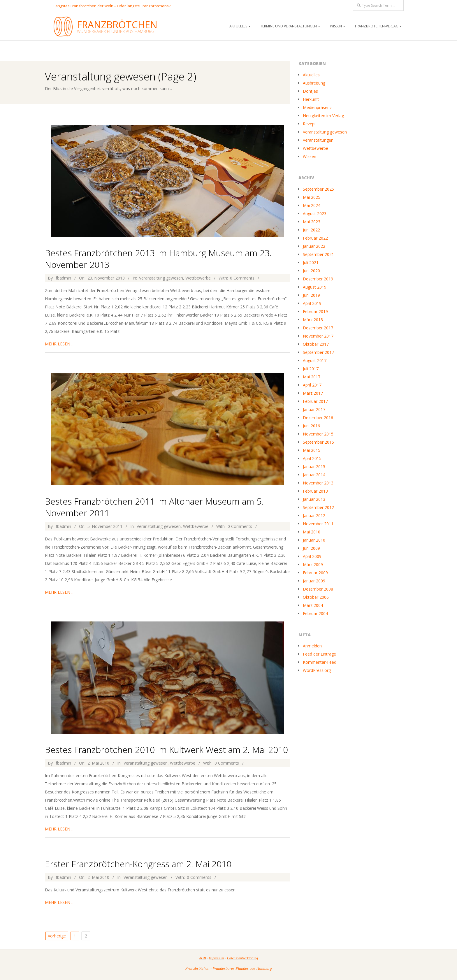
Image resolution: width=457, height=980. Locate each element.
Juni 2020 (311, 271)
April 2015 (312, 458)
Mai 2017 (312, 377)
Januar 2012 (314, 516)
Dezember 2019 (318, 279)
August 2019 (315, 287)
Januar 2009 (314, 581)
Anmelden (312, 646)
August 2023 (315, 214)
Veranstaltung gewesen (161, 278)
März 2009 (313, 564)
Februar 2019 (315, 311)
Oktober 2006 (316, 597)
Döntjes (310, 91)
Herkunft (311, 99)
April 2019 (312, 303)
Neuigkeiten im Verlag (323, 116)
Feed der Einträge (319, 654)
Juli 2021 (311, 262)
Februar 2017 (315, 401)
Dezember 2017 (318, 328)
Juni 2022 (311, 230)
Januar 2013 (314, 499)
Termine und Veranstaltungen (289, 26)
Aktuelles (238, 26)
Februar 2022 (315, 238)
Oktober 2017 (316, 344)
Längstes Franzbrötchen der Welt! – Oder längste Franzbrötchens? (112, 6)
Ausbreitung (314, 83)
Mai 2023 (312, 222)
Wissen (336, 26)
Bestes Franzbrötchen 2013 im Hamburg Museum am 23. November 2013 (158, 259)
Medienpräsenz (317, 107)
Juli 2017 (311, 369)
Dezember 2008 (318, 589)
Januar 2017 (314, 409)
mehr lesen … (60, 344)
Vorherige (57, 936)
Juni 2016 (311, 426)
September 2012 (318, 507)
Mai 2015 (312, 450)
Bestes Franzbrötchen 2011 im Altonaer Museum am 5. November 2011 (154, 507)
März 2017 (313, 393)
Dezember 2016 (318, 418)
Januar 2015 (314, 467)
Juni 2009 (311, 548)
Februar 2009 (315, 573)
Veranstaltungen (318, 140)
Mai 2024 (312, 205)
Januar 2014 (314, 475)
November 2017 (318, 336)
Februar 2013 (315, 491)
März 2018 (313, 320)
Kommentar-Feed (320, 662)
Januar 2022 (314, 246)
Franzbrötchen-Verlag (377, 26)
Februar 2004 (315, 613)
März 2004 (313, 605)
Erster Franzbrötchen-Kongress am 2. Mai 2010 (138, 864)
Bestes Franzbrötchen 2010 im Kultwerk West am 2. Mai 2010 (166, 750)
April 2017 (312, 385)
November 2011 (318, 524)
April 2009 (312, 556)
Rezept (309, 124)
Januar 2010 (314, 540)
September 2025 (318, 189)
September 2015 (318, 442)
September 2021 (318, 254)
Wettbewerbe (198, 278)
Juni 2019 (311, 295)
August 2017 (315, 360)
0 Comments (242, 278)
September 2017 (318, 352)
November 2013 (318, 483)
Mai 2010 (312, 532)
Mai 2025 (312, 197)
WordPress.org (317, 670)
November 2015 (318, 434)
